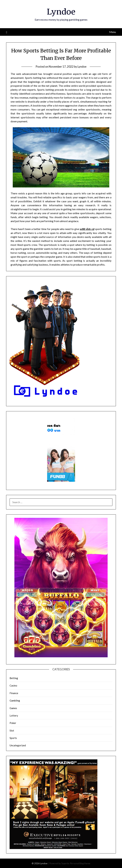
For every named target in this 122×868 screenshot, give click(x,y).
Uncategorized (18, 745)
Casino (13, 685)
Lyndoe (61, 12)
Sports (13, 738)
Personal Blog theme (80, 863)
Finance (14, 693)
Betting (14, 678)
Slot (12, 731)
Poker (13, 723)
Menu (113, 32)
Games (13, 708)
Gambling (15, 700)
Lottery (14, 716)
